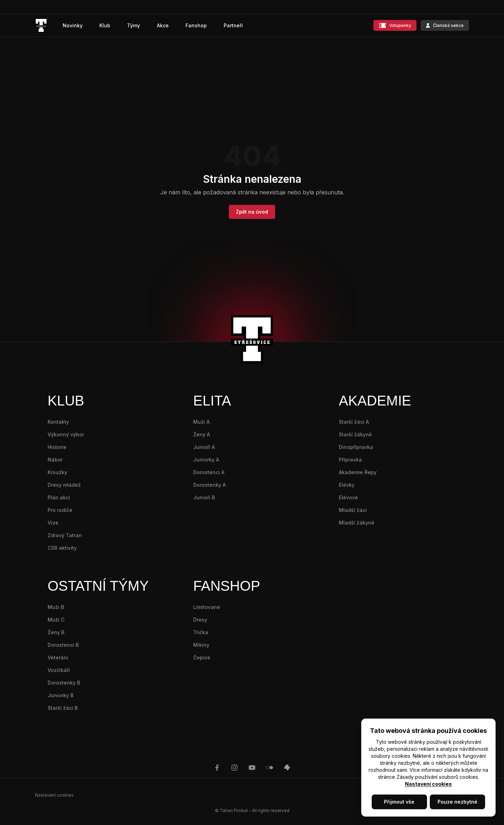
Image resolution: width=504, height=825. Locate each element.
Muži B (56, 607)
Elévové (348, 497)
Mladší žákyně (356, 523)
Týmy (134, 25)
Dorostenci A (209, 472)
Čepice (202, 657)
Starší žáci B (63, 708)
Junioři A (204, 447)
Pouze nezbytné (457, 802)
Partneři (233, 25)
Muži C (56, 620)
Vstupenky (395, 25)
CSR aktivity (62, 548)
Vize (53, 523)
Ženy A (202, 434)
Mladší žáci (353, 510)
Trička (201, 632)
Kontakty (58, 422)
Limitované (207, 607)
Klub (105, 25)
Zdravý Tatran (65, 535)
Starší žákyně (355, 434)
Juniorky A (206, 460)
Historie (57, 447)
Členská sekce (445, 26)
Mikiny (201, 645)
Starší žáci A (354, 422)
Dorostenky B (64, 683)
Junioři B (204, 497)
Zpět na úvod (252, 212)
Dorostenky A (209, 485)
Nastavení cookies (428, 784)
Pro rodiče (60, 510)
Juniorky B (61, 695)
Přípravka (350, 460)
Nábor (55, 460)
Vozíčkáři (59, 670)
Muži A (201, 422)
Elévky (347, 485)
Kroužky (57, 472)
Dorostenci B (63, 645)
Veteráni (58, 657)
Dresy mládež (64, 485)
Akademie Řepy (358, 472)
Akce (163, 25)
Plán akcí (59, 497)
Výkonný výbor (66, 434)
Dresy (200, 620)
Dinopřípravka (356, 447)
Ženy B (56, 632)
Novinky (73, 25)
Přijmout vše (399, 802)
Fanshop (196, 25)
